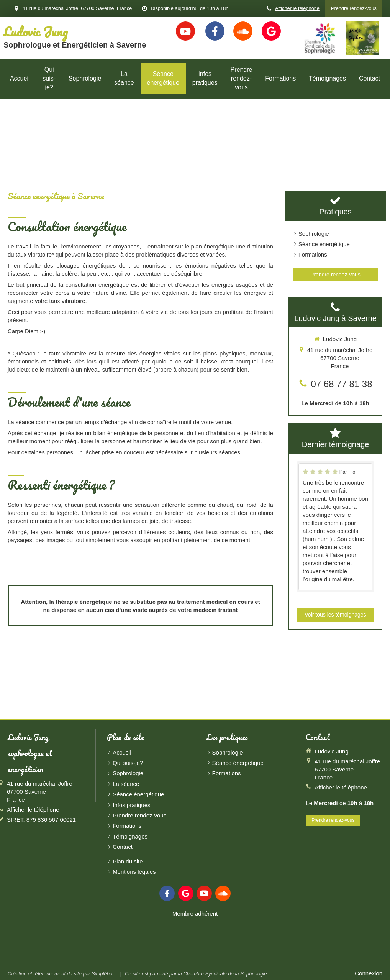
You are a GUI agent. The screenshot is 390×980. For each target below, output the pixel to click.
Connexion (369, 973)
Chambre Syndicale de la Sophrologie (225, 974)
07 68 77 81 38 (341, 384)
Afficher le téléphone (297, 8)
